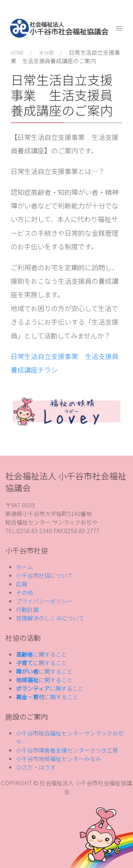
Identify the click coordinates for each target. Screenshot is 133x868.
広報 (22, 584)
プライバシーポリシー (44, 601)
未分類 (46, 53)
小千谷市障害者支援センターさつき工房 (67, 750)
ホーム (24, 567)
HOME (17, 53)
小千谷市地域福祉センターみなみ (59, 759)
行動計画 (27, 609)
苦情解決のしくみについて (50, 618)
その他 (24, 592)
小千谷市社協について (44, 575)
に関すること (41, 654)
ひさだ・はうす (36, 767)
